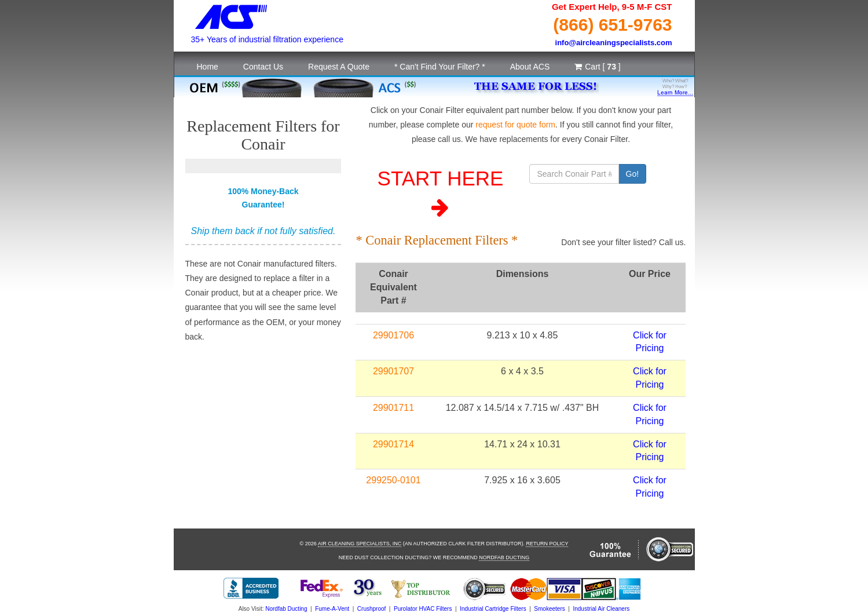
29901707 (393, 371)
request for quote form (515, 125)
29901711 (393, 408)
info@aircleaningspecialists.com (614, 43)
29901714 (393, 444)
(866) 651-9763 (612, 25)
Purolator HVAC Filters (423, 609)
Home (208, 67)
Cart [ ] (597, 67)
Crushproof (371, 609)
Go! (633, 174)
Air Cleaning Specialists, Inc (360, 544)
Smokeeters (549, 609)
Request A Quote (339, 67)
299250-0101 (393, 480)
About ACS (530, 67)
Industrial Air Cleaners (601, 609)
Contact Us (263, 67)
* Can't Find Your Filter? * (440, 67)
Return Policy (547, 544)
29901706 (393, 335)
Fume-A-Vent (332, 609)
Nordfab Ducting (504, 557)
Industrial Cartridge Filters (493, 609)
